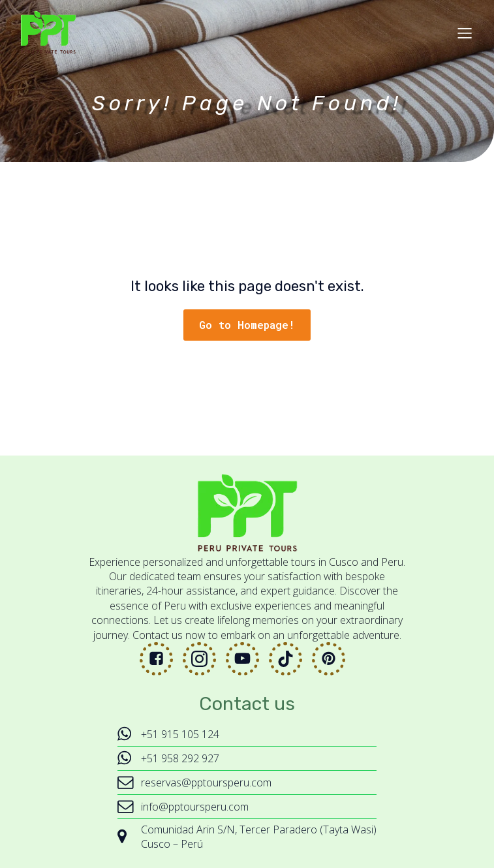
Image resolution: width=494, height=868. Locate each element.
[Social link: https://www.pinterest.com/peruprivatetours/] (333, 659)
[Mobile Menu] (465, 33)
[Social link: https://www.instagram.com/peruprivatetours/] (204, 659)
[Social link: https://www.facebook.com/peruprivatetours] (161, 659)
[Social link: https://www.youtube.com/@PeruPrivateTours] (247, 659)
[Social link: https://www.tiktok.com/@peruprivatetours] (290, 659)
